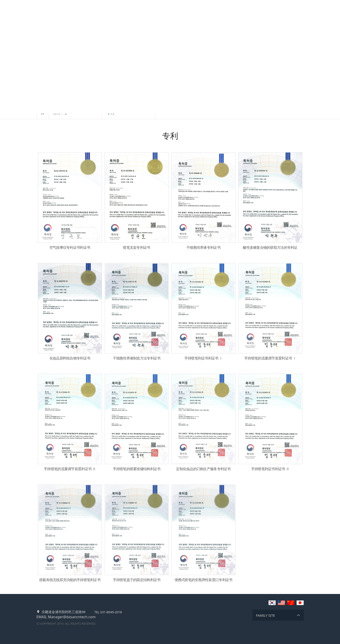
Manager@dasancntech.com (72, 617)
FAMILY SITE (266, 615)
